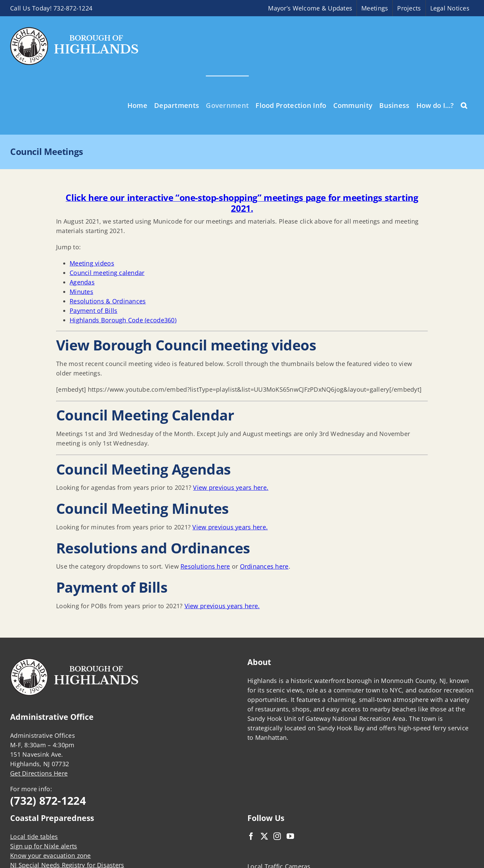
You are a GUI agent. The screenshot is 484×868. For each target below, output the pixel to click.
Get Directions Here (39, 773)
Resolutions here (205, 566)
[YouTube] (290, 836)
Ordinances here (264, 566)
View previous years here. (231, 487)
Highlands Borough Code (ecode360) (123, 320)
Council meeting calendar (107, 273)
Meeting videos (92, 263)
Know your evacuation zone (51, 855)
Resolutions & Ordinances (108, 301)
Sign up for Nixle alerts (44, 846)
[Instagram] (277, 836)
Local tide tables (34, 837)
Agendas (82, 282)
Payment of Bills (93, 311)
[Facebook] (251, 836)
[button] (464, 105)
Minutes (81, 292)
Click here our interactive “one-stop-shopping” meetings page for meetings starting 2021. (242, 203)
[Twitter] (264, 836)
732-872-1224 (73, 8)
